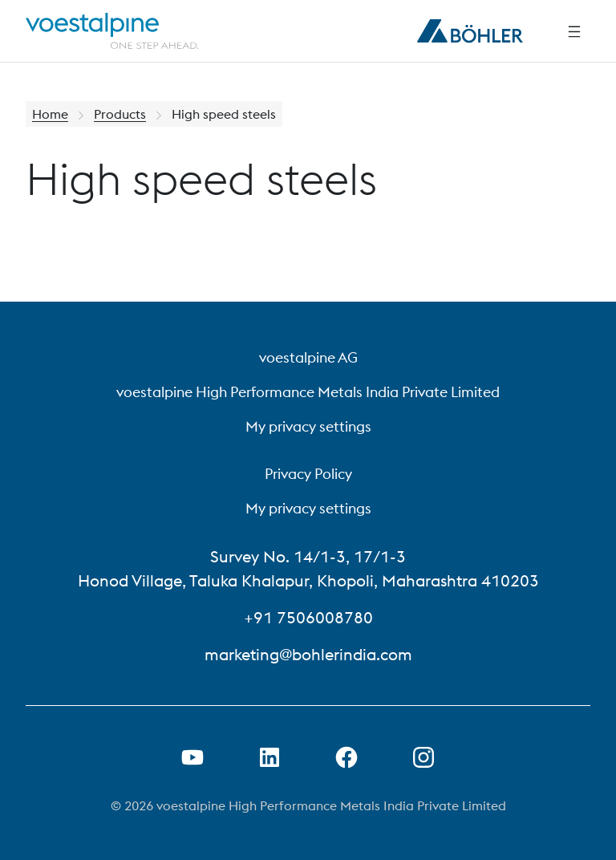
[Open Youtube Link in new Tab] (192, 757)
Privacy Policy (308, 474)
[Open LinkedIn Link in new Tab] (269, 757)
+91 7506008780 (308, 617)
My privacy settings (308, 426)
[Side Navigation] (574, 31)
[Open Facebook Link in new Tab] (346, 757)
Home (50, 114)
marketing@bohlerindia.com (308, 654)
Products (120, 114)
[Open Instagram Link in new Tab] (423, 757)
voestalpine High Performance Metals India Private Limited (308, 392)
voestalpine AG (308, 357)
